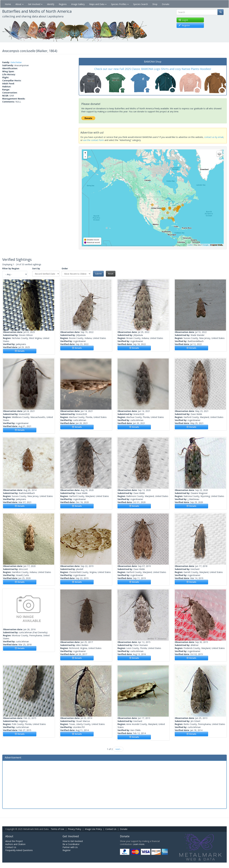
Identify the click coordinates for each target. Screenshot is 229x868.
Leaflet (190, 245)
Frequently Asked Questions (19, 850)
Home (8, 4)
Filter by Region (11, 268)
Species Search (140, 4)
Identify (51, 4)
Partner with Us (70, 847)
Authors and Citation (15, 844)
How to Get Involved (73, 841)
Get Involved (35, 4)
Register (67, 850)
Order (65, 268)
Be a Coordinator (71, 844)
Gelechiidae (16, 62)
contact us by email (214, 137)
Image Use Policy (93, 829)
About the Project (14, 841)
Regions (63, 4)
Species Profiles (120, 4)
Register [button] (184, 25)
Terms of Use (57, 829)
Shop (155, 4)
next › (118, 749)
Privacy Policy (75, 829)
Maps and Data (98, 4)
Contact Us (111, 829)
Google (206, 245)
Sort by (36, 268)
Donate (166, 4)
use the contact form (94, 140)
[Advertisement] (114, 784)
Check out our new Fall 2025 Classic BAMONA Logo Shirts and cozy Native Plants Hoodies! (153, 69)
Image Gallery (78, 4)
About (19, 4)
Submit (98, 274)
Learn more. (139, 844)
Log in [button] (183, 20)
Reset (111, 274)
